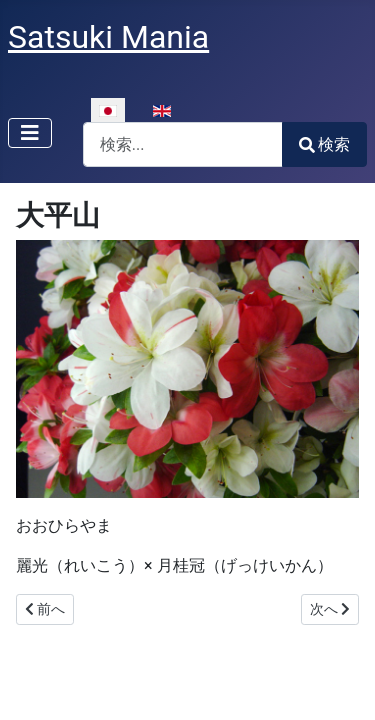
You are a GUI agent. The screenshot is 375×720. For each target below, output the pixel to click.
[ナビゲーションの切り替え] (30, 133)
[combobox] (183, 144)
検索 (324, 144)
